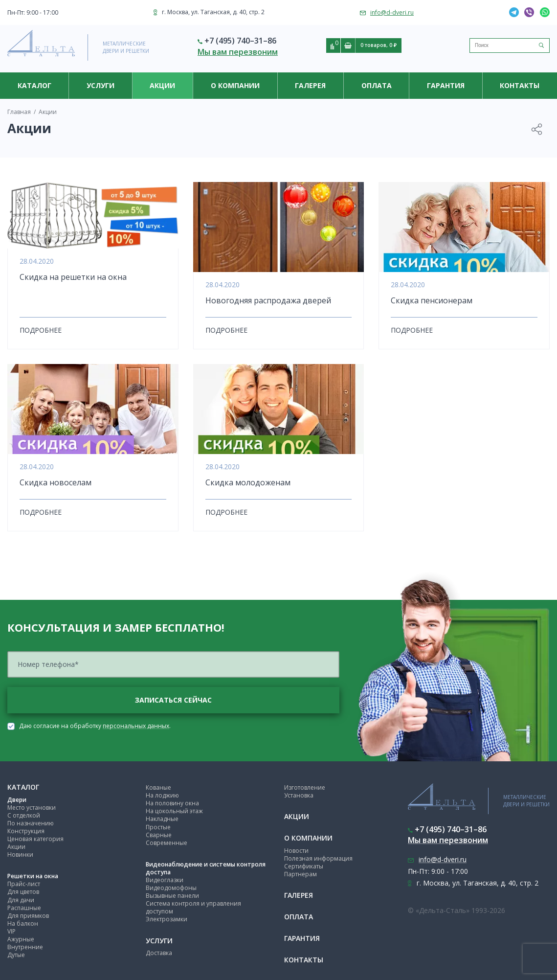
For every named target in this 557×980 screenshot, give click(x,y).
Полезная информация (318, 858)
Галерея (310, 85)
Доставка (159, 953)
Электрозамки (167, 919)
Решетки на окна (33, 876)
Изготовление (305, 787)
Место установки (32, 808)
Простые (158, 827)
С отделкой (24, 815)
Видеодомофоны (171, 888)
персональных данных (136, 726)
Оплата (377, 85)
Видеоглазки (165, 880)
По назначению (31, 823)
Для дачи (21, 900)
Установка (299, 795)
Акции (16, 847)
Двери (17, 800)
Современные (167, 843)
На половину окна (172, 803)
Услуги (100, 85)
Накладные (162, 819)
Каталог (34, 85)
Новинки (20, 855)
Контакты (520, 85)
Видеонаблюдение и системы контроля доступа (206, 868)
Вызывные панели (172, 896)
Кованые (158, 787)
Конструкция (26, 831)
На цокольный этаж (174, 811)
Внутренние (25, 947)
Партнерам (301, 874)
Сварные (159, 835)
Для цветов (23, 892)
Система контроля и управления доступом (193, 907)
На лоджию (162, 795)
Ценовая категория (35, 839)
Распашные (24, 908)
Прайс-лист (24, 884)
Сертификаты (304, 866)
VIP (11, 931)
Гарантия (446, 85)
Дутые (16, 955)
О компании (235, 85)
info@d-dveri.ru (392, 12)
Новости (296, 851)
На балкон (23, 923)
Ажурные (21, 939)
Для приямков (28, 916)
